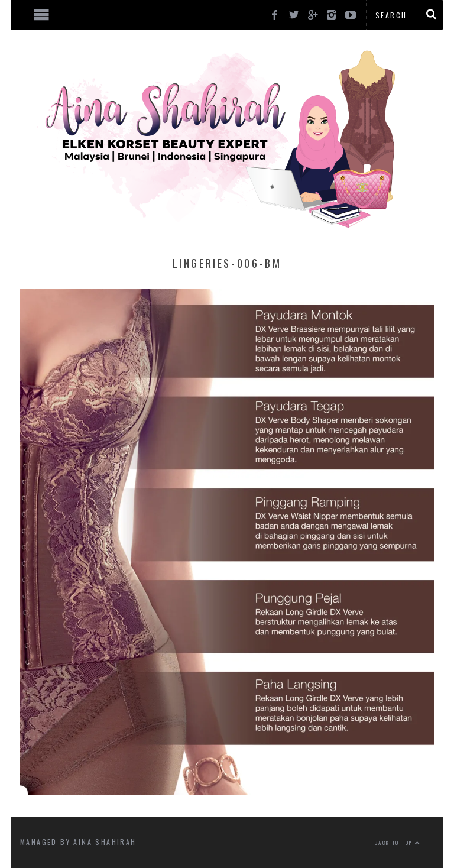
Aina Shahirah (105, 842)
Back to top (398, 843)
